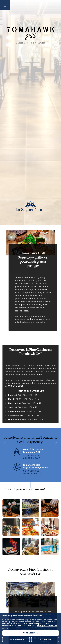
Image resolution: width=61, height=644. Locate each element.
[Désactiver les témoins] (56, 531)
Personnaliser (16, 462)
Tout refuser (45, 462)
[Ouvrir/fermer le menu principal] (5, 5)
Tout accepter (31, 455)
